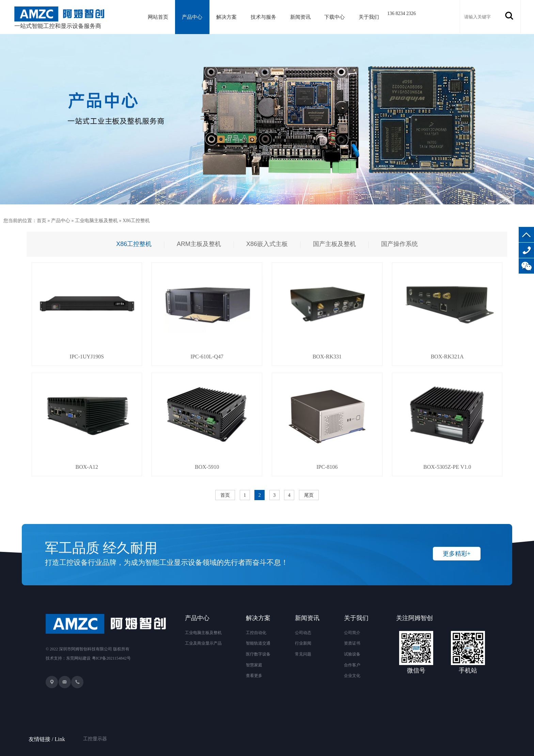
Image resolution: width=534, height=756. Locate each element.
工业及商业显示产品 (203, 643)
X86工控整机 (136, 221)
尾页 (309, 495)
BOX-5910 (207, 467)
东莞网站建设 (78, 658)
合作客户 (352, 665)
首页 (42, 221)
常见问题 (303, 654)
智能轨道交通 (258, 643)
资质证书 (352, 643)
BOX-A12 (87, 467)
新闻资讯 (300, 17)
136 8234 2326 (402, 13)
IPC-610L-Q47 (207, 357)
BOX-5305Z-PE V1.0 (447, 467)
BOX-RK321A (447, 357)
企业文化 (352, 676)
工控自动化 (256, 633)
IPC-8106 (327, 467)
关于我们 (369, 17)
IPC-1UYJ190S (87, 357)
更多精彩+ (457, 554)
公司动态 (303, 633)
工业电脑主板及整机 (96, 221)
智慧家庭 (254, 665)
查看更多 (254, 676)
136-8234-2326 (526, 250)
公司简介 (352, 633)
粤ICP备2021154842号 (111, 658)
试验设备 (352, 654)
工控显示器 (95, 730)
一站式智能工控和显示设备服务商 (61, 18)
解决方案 (226, 17)
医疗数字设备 (258, 654)
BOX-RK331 (327, 357)
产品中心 (192, 17)
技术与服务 (263, 17)
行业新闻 (303, 643)
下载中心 (334, 17)
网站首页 (158, 17)
